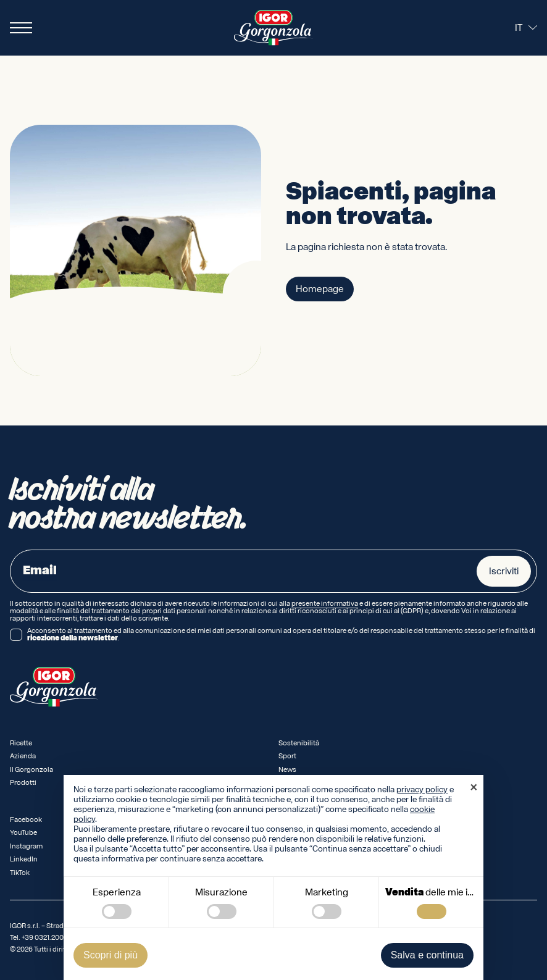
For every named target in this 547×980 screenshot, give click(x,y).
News (287, 770)
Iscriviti (504, 571)
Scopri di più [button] (111, 955)
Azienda (23, 756)
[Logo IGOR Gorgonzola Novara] (273, 28)
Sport (287, 756)
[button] (474, 789)
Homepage (320, 290)
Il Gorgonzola (31, 770)
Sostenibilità (299, 743)
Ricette (21, 743)
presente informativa (325, 604)
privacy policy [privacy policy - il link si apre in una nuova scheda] (422, 790)
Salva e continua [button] (427, 955)
